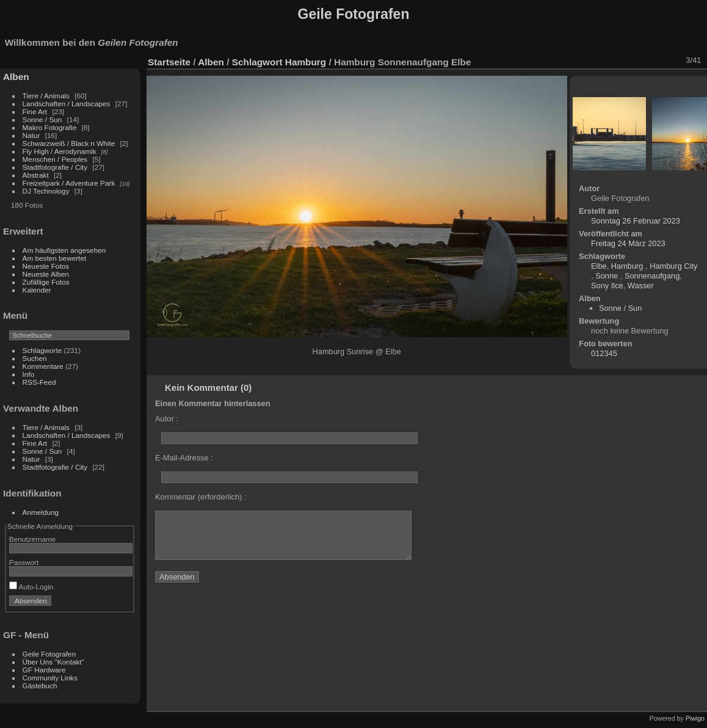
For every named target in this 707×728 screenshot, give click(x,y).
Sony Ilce (607, 286)
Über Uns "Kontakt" (53, 662)
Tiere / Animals (46, 96)
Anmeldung (41, 512)
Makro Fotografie (51, 127)
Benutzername (33, 539)
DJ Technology (47, 191)
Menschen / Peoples (55, 159)
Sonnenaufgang (652, 276)
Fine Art (36, 111)
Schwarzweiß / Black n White (70, 143)
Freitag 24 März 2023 (628, 243)
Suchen (35, 358)
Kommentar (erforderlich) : (201, 497)
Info (29, 374)
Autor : (167, 419)
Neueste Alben (46, 274)
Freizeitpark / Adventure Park (69, 183)
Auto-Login (31, 587)
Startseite (169, 62)
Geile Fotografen (49, 654)
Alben (16, 77)
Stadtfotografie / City (55, 167)
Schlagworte (42, 350)
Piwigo (695, 718)
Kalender (37, 290)
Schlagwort (257, 62)
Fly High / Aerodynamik (60, 151)
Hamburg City (673, 266)
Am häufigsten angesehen (64, 250)
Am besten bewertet (55, 258)
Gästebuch (40, 686)
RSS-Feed (39, 382)
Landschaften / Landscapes (67, 104)
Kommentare (43, 366)
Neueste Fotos (46, 266)
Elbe (599, 266)
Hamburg (307, 62)
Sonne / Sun (42, 119)
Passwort (24, 562)
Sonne (608, 276)
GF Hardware (44, 670)
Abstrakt (36, 175)
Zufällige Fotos (46, 282)
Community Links (50, 678)
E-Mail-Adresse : (184, 458)
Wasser (641, 286)
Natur (31, 135)
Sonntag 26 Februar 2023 (636, 221)
